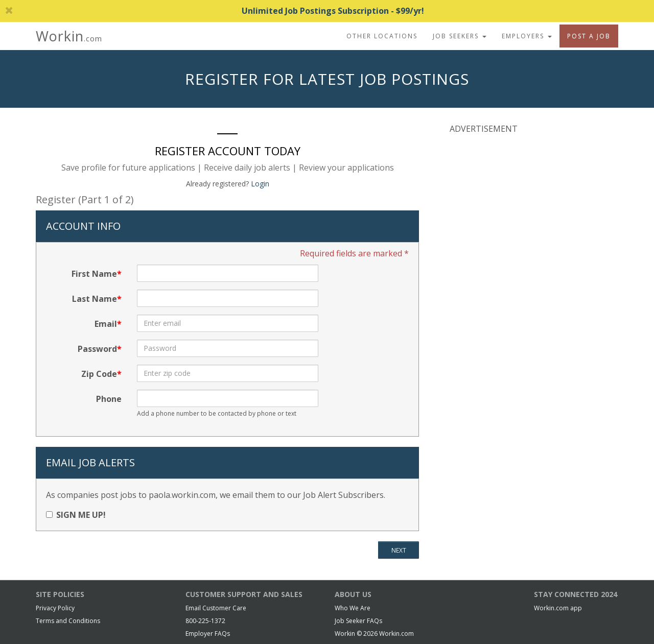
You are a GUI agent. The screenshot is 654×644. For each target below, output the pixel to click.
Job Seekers (460, 36)
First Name (94, 274)
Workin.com (396, 634)
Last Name (95, 299)
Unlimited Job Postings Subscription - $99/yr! (215, 11)
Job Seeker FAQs (358, 621)
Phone (109, 399)
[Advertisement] (526, 209)
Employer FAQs (208, 634)
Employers (527, 36)
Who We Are (353, 608)
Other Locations (382, 36)
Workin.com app (558, 608)
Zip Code (99, 374)
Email (106, 324)
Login (260, 184)
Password (97, 349)
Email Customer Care (216, 608)
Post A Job (589, 36)
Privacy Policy (55, 608)
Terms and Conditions (68, 621)
